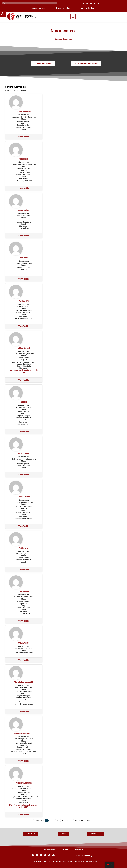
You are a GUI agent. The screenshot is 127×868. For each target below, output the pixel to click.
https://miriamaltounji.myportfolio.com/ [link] (24, 371)
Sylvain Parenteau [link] (24, 112)
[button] (73, 17)
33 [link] (82, 821)
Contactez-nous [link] (39, 8)
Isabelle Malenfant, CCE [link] (24, 733)
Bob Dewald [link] (24, 548)
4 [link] (62, 821)
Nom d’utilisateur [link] (87, 8)
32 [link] (76, 821)
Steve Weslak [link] (24, 643)
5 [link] (67, 821)
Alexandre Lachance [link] (24, 783)
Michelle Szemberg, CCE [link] (24, 682)
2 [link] (52, 821)
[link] (3, 14)
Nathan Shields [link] (24, 497)
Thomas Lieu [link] (24, 591)
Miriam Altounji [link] (24, 348)
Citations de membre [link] (63, 39)
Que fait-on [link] (65, 850)
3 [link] (57, 821)
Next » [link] (90, 821)
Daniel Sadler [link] (24, 210)
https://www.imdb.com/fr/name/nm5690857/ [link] (24, 806)
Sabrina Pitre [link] (24, 301)
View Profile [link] (24, 137)
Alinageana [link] (24, 159)
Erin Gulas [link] (24, 258)
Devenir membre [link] (63, 8)
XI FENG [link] (24, 402)
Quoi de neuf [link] (79, 850)
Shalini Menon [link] (24, 454)
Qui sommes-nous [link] (50, 850)
